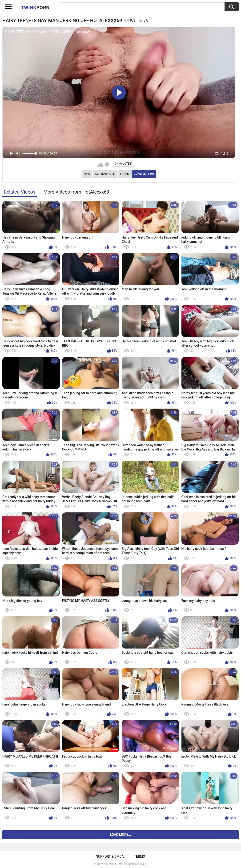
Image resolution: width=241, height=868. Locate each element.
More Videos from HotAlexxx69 (76, 192)
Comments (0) (144, 174)
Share (124, 174)
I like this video (101, 165)
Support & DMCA (110, 856)
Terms (140, 856)
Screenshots (105, 174)
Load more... (121, 835)
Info (87, 174)
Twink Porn (115, 864)
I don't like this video (107, 165)
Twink (35, 7)
